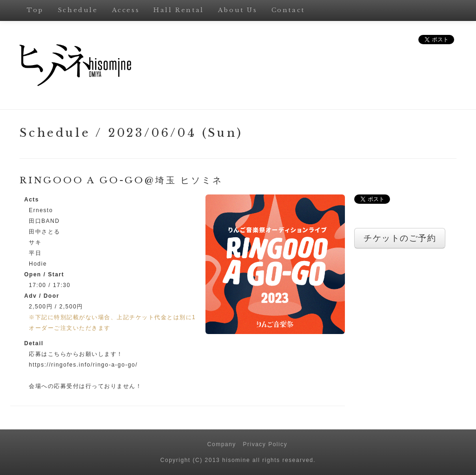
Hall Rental (179, 10)
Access (126, 10)
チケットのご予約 (400, 238)
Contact (288, 10)
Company (222, 444)
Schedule (78, 10)
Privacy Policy (265, 444)
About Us (238, 10)
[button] (275, 264)
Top (35, 10)
